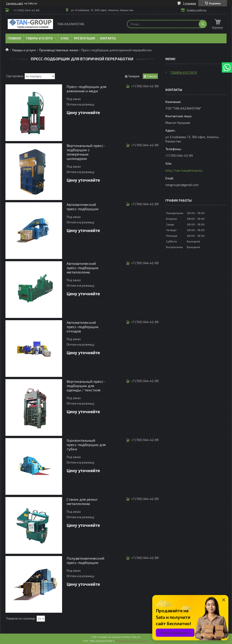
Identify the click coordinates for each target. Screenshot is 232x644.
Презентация (85, 38)
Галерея (134, 76)
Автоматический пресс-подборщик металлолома (83, 268)
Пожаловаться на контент (132, 641)
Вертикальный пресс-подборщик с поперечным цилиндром (86, 152)
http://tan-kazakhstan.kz (184, 170)
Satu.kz (136, 637)
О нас (65, 38)
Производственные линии (59, 50)
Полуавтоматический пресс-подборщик (85, 560)
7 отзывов (189, 3)
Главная (14, 38)
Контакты (108, 38)
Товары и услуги (39, 38)
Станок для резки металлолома (82, 501)
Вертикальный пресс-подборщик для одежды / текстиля (86, 386)
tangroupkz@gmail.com (182, 185)
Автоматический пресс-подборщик (83, 207)
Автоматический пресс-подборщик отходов (83, 327)
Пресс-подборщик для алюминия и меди (86, 89)
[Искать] (203, 24)
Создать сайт (15, 3)
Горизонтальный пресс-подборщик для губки (86, 445)
